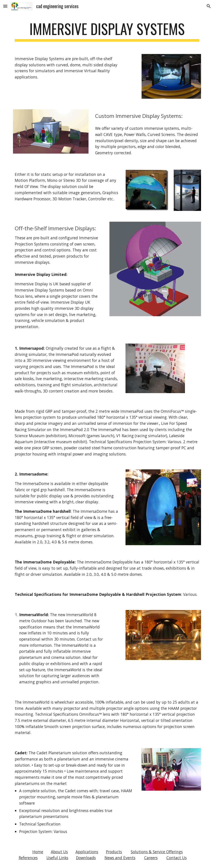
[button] (5, 6)
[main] (107, 31)
